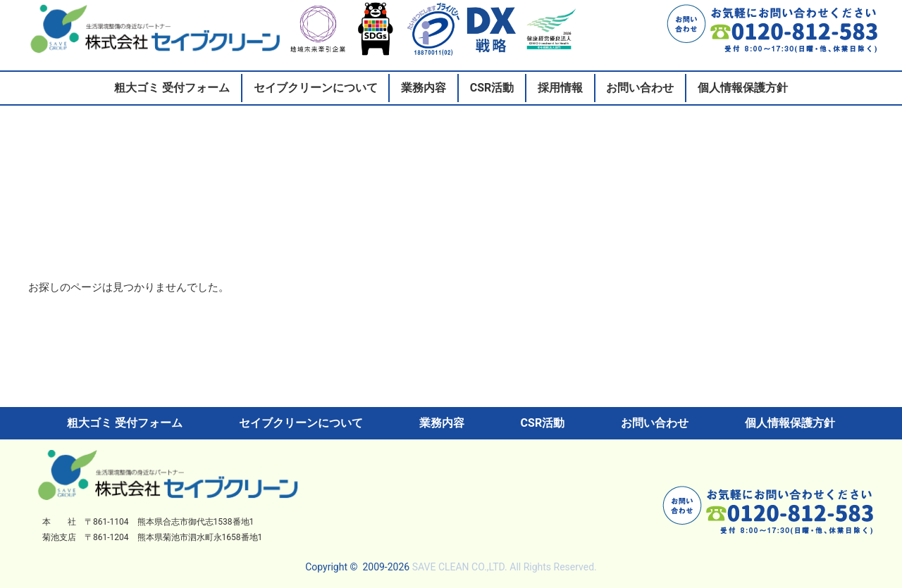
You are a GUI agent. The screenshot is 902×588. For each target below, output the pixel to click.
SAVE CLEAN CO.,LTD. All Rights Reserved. (505, 567)
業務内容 (424, 88)
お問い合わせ (640, 88)
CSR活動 (492, 88)
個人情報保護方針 (743, 88)
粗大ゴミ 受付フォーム (172, 88)
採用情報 (560, 88)
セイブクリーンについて (316, 88)
